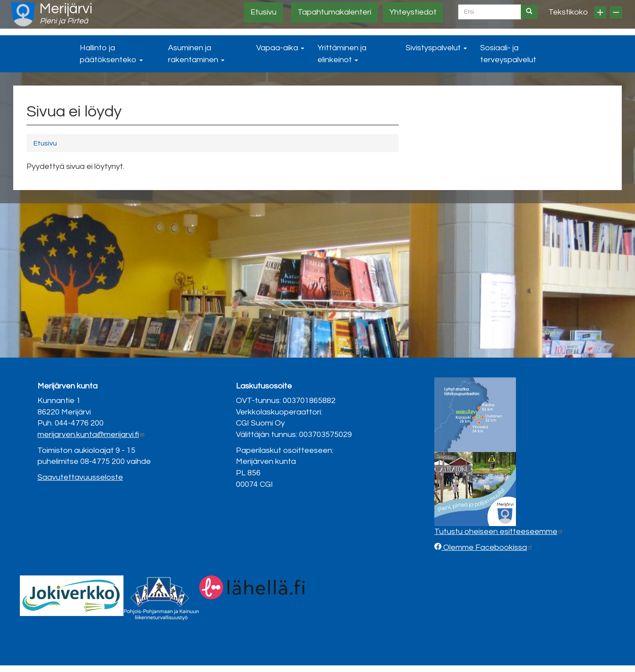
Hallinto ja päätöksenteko (111, 54)
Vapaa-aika (280, 48)
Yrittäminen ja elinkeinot (342, 54)
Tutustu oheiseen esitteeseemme (499, 532)
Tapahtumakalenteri (334, 12)
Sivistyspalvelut (436, 48)
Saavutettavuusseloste (80, 477)
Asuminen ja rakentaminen (196, 54)
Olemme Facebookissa (487, 547)
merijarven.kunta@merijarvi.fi (91, 435)
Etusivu (263, 12)
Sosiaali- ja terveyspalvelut (508, 54)
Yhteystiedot (413, 12)
